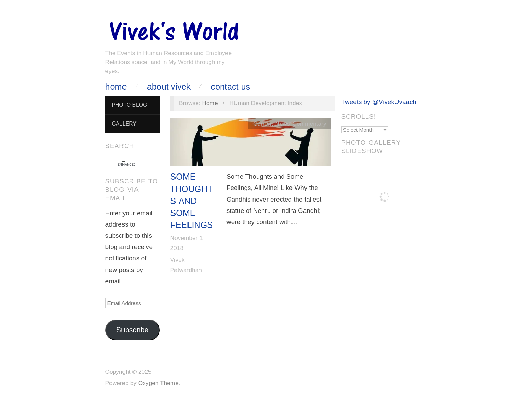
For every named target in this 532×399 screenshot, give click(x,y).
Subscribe (133, 330)
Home (116, 87)
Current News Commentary (290, 124)
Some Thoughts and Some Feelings (192, 201)
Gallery (124, 124)
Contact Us (230, 87)
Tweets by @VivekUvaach (379, 102)
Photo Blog (129, 105)
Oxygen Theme (158, 383)
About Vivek (169, 87)
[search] (127, 165)
